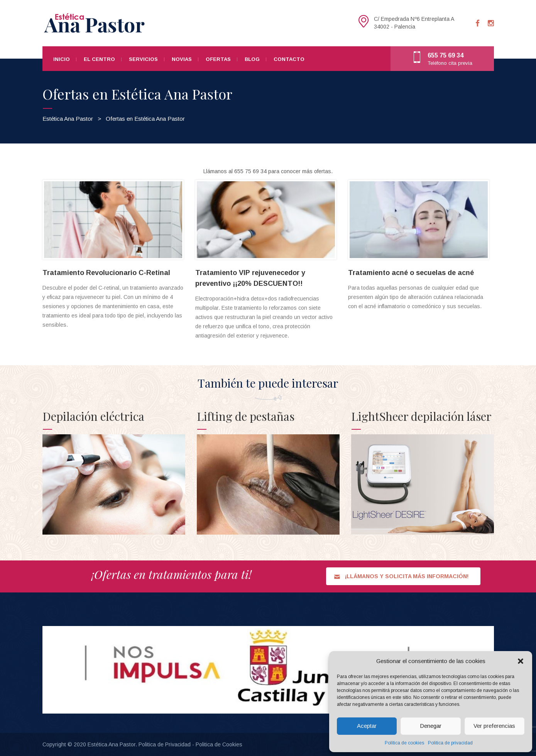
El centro (99, 59)
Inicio (62, 59)
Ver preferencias (494, 726)
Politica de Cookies (219, 744)
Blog (252, 59)
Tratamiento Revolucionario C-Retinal (106, 273)
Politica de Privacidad (165, 744)
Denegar (431, 726)
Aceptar (367, 726)
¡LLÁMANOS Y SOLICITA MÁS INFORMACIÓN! (401, 576)
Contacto (289, 59)
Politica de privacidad (450, 743)
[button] (521, 661)
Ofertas (218, 59)
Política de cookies (404, 743)
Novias (182, 59)
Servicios (143, 59)
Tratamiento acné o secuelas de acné (411, 273)
